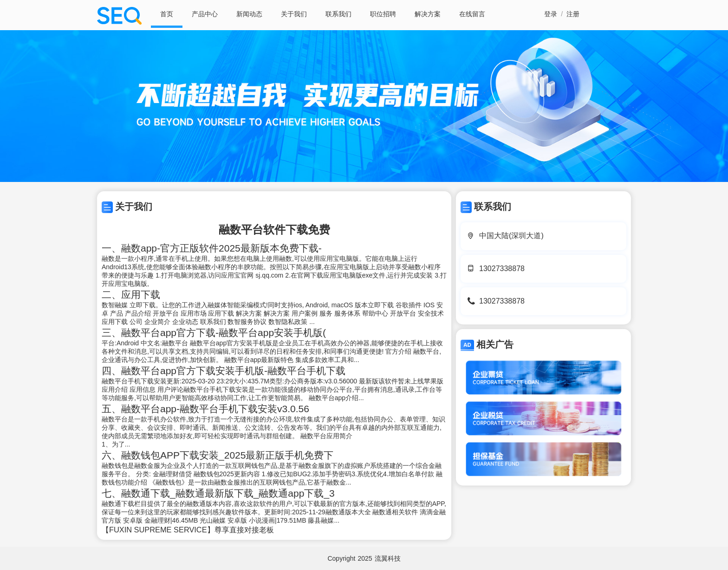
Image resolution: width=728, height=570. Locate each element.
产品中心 (205, 14)
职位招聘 (383, 14)
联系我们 (338, 14)
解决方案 (428, 14)
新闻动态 (249, 14)
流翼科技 (388, 558)
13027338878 (502, 269)
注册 (573, 14)
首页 (167, 14)
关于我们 (294, 14)
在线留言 (472, 14)
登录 (551, 14)
